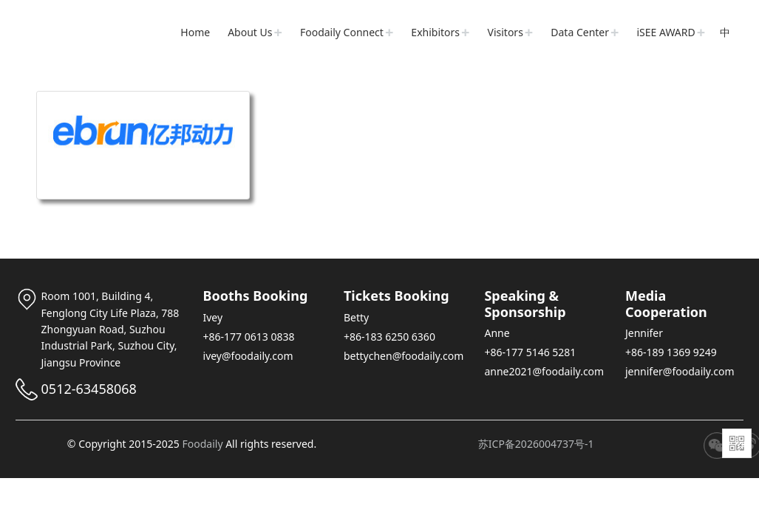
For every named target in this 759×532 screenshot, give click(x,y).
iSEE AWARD (666, 32)
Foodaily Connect (342, 32)
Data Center (580, 32)
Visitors (506, 32)
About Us (250, 32)
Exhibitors (435, 32)
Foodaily (202, 444)
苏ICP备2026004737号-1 (536, 444)
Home (195, 32)
